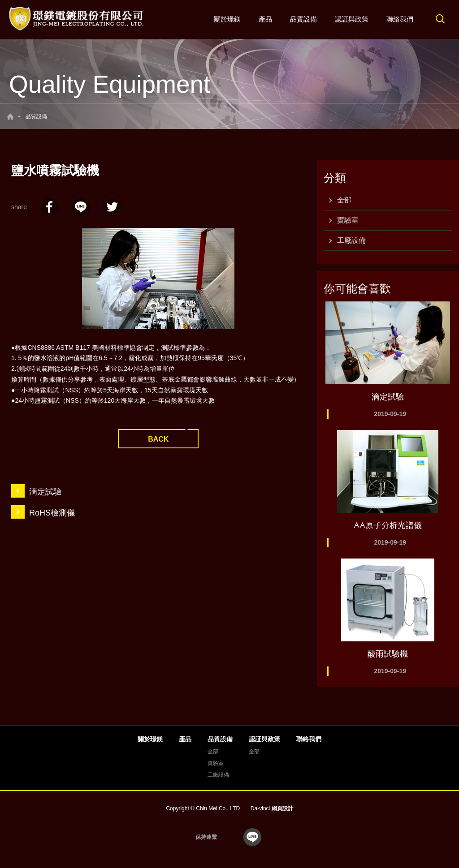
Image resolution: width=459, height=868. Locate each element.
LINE (81, 207)
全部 (344, 200)
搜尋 (440, 19)
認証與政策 (352, 19)
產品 (265, 19)
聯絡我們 (400, 19)
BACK (158, 439)
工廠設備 (351, 240)
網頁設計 (282, 808)
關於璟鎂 (227, 19)
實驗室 (348, 220)
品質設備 (303, 19)
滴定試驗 (45, 492)
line (252, 837)
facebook (49, 207)
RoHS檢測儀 (52, 513)
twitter (112, 207)
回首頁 (10, 116)
